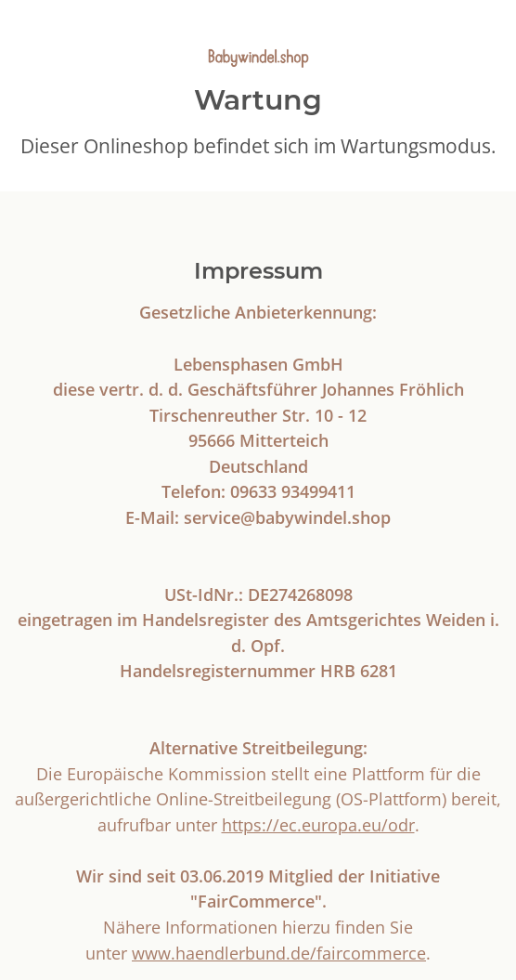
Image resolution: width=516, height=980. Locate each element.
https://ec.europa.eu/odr (318, 824)
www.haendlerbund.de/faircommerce (279, 953)
